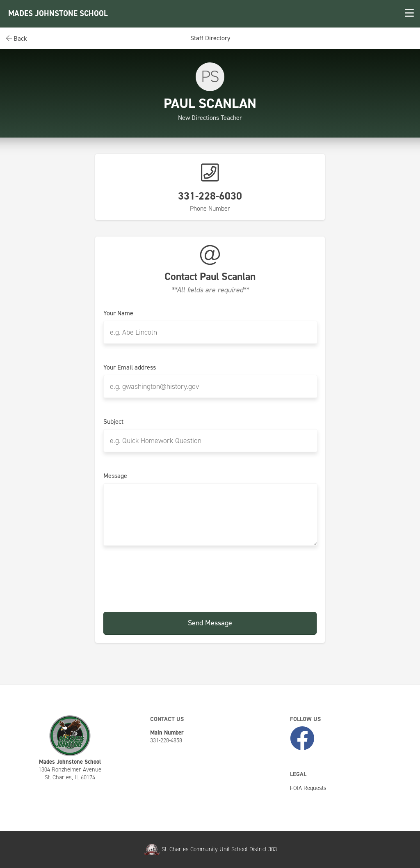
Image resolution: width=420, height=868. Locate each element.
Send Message (210, 623)
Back (17, 38)
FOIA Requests (308, 788)
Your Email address (130, 367)
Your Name (118, 313)
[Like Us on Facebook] (302, 739)
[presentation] (210, 579)
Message (115, 476)
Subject (113, 422)
